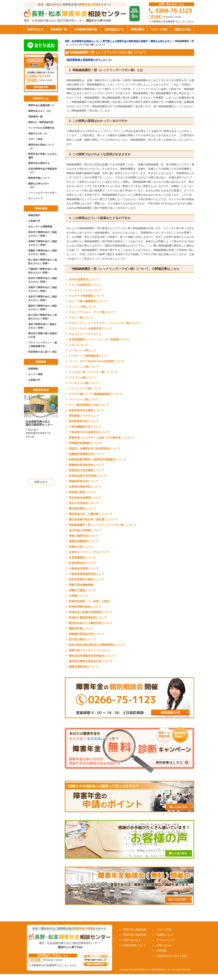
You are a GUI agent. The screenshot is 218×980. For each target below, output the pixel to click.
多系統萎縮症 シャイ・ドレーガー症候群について (99, 339)
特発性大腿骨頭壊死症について (88, 618)
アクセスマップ (165, 940)
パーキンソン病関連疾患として (88, 356)
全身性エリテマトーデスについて (89, 552)
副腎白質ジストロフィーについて (89, 650)
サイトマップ (35, 198)
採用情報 (161, 951)
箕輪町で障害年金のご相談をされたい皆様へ (43, 252)
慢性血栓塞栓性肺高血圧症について (91, 661)
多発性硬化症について (82, 563)
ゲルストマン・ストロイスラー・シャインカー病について (104, 323)
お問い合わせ (164, 945)
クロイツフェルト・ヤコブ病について (92, 312)
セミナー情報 (35, 374)
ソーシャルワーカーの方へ (43, 193)
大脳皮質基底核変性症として (87, 574)
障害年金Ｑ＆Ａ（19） (40, 111)
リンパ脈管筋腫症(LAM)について (89, 405)
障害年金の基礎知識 (135, 929)
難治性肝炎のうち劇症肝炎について (91, 623)
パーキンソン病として (82, 350)
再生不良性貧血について (84, 503)
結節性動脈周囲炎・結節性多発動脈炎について (97, 459)
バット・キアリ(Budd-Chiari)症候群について (97, 361)
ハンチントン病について (84, 367)
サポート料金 (159, 29)
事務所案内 (138, 29)
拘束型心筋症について (82, 492)
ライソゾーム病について (84, 399)
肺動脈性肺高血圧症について (87, 634)
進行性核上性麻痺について (85, 530)
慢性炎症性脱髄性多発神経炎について (92, 656)
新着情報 (33, 369)
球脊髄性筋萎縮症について (85, 443)
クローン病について (81, 318)
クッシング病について (82, 307)
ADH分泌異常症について (84, 279)
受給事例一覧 (59, 29)
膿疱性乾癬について (81, 628)
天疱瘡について (78, 596)
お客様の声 (34, 221)
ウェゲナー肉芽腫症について (87, 296)
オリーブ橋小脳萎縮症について (88, 301)
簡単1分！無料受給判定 (41, 122)
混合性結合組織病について (85, 498)
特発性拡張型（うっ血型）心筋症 (89, 601)
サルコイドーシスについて (85, 334)
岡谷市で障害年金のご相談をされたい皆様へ (43, 234)
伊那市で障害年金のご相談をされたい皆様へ (43, 289)
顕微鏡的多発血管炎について (87, 465)
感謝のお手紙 (183, 29)
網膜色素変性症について (84, 667)
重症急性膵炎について (82, 508)
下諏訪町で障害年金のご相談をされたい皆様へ (43, 271)
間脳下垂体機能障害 (81, 585)
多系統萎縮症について (82, 558)
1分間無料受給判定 (86, 29)
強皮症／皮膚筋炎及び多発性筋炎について (95, 448)
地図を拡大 (41, 482)
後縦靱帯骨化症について (84, 481)
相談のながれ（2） (38, 133)
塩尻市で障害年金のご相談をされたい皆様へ (43, 298)
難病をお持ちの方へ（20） (39, 185)
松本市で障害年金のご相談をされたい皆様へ (43, 280)
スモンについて (78, 345)
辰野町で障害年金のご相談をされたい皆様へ (43, 243)
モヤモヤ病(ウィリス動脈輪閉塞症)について (96, 394)
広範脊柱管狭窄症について (85, 487)
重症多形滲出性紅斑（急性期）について (93, 519)
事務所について (165, 935)
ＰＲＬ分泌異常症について (85, 285)
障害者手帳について (39, 178)
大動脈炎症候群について (84, 568)
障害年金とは (35, 29)
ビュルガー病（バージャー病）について (93, 372)
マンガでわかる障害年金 (41, 128)
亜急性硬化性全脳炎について (87, 410)
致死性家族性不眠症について (87, 579)
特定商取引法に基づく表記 (43, 352)
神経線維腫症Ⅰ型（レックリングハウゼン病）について (103, 525)
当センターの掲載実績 (40, 227)
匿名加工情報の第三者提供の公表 (43, 335)
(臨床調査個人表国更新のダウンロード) (89, 60)
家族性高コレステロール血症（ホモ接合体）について (102, 438)
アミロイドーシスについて (85, 290)
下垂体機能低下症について (85, 427)
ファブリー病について (82, 378)
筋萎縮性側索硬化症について (87, 454)
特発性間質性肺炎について (85, 607)
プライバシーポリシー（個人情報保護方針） (43, 344)
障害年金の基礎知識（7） (42, 105)
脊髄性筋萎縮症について (84, 541)
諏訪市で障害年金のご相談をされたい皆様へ (43, 308)
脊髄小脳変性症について (84, 536)
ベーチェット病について (84, 383)
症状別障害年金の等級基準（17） (43, 171)
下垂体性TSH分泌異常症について (89, 432)
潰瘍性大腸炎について (82, 590)
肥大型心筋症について (82, 639)
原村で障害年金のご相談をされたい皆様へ (43, 326)
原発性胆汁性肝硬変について (87, 470)
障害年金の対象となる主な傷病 (43, 156)
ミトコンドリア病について (85, 389)
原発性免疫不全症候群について (88, 476)
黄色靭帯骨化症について (84, 421)
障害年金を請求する (39, 163)
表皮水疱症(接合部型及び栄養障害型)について (97, 645)
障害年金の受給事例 (135, 935)
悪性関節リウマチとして (84, 416)
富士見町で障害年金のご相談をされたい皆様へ (43, 317)
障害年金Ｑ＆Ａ (132, 940)
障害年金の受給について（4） (41, 146)
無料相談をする (114, 29)
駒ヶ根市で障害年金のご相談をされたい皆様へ (43, 262)
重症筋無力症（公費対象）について (91, 514)
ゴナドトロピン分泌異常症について (91, 329)
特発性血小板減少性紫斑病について (91, 612)
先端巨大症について (81, 547)
